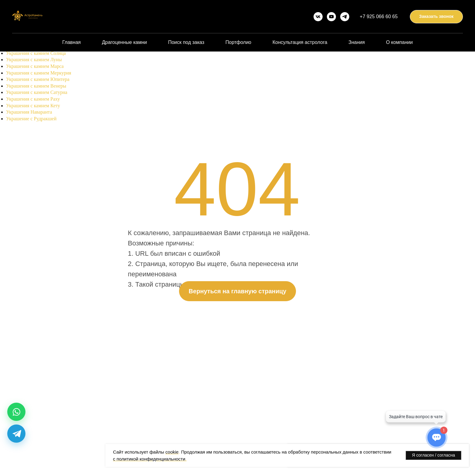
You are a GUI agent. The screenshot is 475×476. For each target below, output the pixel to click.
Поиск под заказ (186, 42)
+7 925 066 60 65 (379, 17)
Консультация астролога (300, 42)
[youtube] (331, 17)
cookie (172, 452)
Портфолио (238, 42)
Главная (72, 42)
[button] (436, 17)
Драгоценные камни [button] (124, 42)
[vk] (318, 17)
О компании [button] (399, 42)
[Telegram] (16, 434)
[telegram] (345, 17)
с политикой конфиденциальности (149, 459)
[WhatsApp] (16, 412)
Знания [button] (357, 42)
